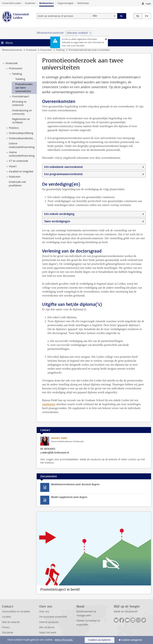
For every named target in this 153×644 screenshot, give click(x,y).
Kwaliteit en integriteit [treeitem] (19, 172)
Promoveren (46, 50)
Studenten (30, 3)
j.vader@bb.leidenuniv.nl (55, 453)
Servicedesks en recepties (16, 612)
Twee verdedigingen (57, 221)
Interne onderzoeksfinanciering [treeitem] (20, 154)
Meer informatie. (64, 640)
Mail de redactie (11, 622)
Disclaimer (8, 633)
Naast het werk (48, 633)
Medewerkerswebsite (12, 50)
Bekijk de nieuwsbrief (126, 612)
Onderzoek (31, 50)
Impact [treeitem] (11, 166)
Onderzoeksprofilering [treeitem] (19, 133)
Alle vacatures (47, 627)
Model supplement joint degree (69, 497)
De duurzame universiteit (53, 617)
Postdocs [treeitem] (12, 128)
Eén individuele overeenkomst (63, 167)
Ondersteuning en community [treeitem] (22, 112)
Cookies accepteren (100, 640)
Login (148, 4)
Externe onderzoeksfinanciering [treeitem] (22, 145)
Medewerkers (46, 3)
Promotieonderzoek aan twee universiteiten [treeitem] (26, 88)
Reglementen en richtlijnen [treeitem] (21, 121)
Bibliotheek (83, 3)
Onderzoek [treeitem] (10, 63)
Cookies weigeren (132, 640)
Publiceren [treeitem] (13, 177)
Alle (95, 16)
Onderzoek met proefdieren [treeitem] (17, 184)
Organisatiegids (66, 3)
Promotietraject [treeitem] (19, 97)
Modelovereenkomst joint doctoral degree (75, 484)
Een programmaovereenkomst (63, 174)
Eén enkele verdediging (59, 214)
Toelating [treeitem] (15, 74)
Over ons (44, 612)
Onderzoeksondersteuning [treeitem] (21, 138)
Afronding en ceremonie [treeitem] (19, 103)
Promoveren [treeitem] (14, 69)
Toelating (60, 50)
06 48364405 (48, 449)
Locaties (6, 617)
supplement (49, 404)
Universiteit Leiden (12, 3)
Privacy (6, 627)
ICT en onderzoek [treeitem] (17, 161)
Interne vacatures (49, 622)
